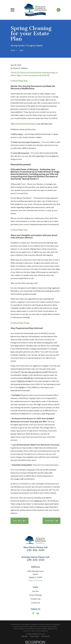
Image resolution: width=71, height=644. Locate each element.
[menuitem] (25, 636)
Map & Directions (35, 580)
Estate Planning (35, 595)
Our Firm (35, 591)
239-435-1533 (35, 560)
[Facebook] (33, 613)
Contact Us (36, 603)
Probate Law (35, 599)
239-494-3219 (35, 550)
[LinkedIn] (38, 613)
